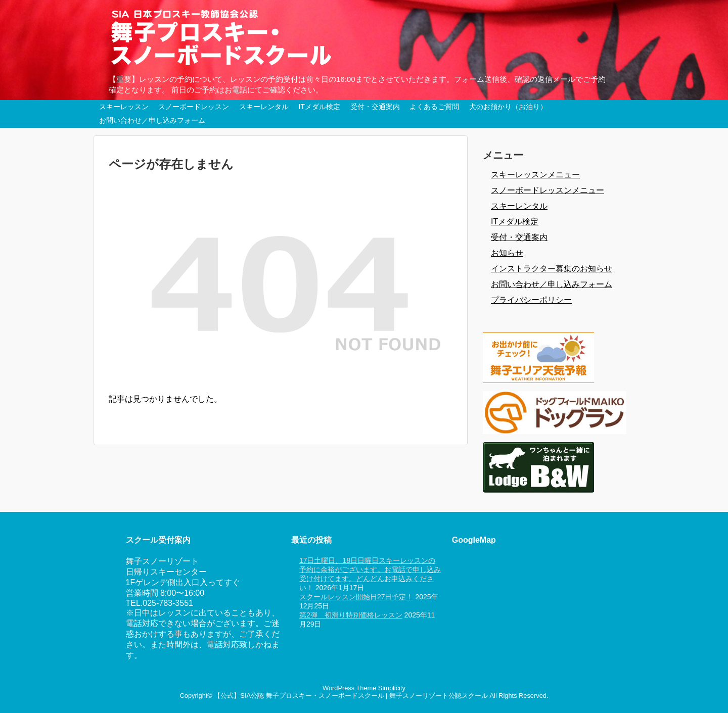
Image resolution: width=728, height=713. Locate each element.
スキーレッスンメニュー (535, 175)
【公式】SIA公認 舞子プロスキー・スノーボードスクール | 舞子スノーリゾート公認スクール (351, 696)
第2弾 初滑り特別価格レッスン (351, 615)
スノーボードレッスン (194, 107)
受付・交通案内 (375, 107)
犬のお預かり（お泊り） (508, 107)
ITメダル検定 (320, 107)
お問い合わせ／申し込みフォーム (152, 120)
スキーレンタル (264, 107)
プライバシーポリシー (531, 300)
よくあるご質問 (434, 107)
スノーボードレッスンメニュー (548, 190)
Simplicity (392, 688)
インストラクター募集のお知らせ (552, 269)
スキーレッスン (124, 107)
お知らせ (507, 253)
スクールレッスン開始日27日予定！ (356, 597)
